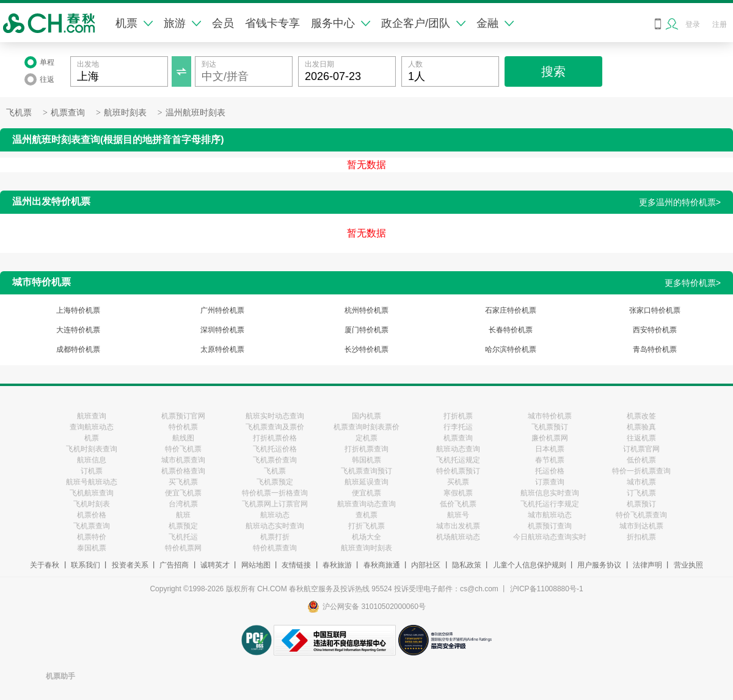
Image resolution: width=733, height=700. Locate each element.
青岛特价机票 (655, 349)
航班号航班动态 (92, 482)
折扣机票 (641, 537)
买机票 (458, 482)
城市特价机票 (550, 416)
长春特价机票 (511, 330)
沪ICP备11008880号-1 (547, 589)
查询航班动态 (92, 427)
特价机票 (183, 427)
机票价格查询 (183, 471)
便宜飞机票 (183, 493)
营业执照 (688, 565)
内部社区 (426, 565)
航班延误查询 (366, 482)
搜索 (553, 71)
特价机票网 (183, 548)
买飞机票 (183, 482)
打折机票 (458, 416)
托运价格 (550, 471)
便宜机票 (366, 493)
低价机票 (641, 460)
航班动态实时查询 (275, 526)
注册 (720, 24)
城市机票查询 (183, 460)
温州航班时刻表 (195, 113)
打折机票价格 (275, 438)
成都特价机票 (78, 349)
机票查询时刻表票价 (366, 427)
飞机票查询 (92, 526)
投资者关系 (130, 565)
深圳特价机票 (222, 330)
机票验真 (641, 427)
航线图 (183, 438)
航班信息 (92, 460)
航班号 (458, 515)
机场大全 (366, 537)
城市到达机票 (641, 526)
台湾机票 (183, 504)
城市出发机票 (458, 526)
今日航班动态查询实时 (550, 537)
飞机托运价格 (275, 449)
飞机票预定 (275, 482)
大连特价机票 (78, 330)
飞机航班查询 (92, 493)
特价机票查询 (275, 548)
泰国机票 (92, 548)
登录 (693, 24)
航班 (183, 515)
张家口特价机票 (655, 310)
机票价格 (92, 515)
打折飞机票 (366, 526)
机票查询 (68, 113)
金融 (495, 23)
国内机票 (366, 416)
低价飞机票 (458, 504)
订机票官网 (641, 449)
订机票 (92, 471)
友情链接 (296, 565)
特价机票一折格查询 (275, 493)
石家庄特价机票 (511, 310)
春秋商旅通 (382, 565)
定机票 (366, 438)
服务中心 (341, 23)
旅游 (182, 23)
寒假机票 (458, 493)
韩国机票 (366, 460)
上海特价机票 (78, 310)
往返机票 (641, 438)
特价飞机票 (183, 449)
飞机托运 (183, 537)
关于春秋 (45, 565)
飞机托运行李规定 (550, 504)
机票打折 (275, 537)
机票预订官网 (183, 416)
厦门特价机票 (366, 330)
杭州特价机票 (366, 310)
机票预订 (641, 504)
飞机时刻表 (92, 504)
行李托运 (458, 427)
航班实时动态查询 (275, 416)
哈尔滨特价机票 (511, 349)
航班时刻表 (125, 113)
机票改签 (641, 416)
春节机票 (550, 460)
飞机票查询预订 (366, 471)
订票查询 (550, 482)
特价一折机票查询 (641, 471)
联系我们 (86, 565)
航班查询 (92, 416)
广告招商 (174, 565)
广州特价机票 (222, 310)
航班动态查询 (458, 449)
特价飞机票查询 (641, 515)
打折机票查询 (366, 449)
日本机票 (550, 449)
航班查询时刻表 (366, 548)
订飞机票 (641, 493)
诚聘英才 (215, 565)
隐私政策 (467, 565)
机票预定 (183, 526)
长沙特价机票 (366, 349)
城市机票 (641, 482)
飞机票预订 (550, 427)
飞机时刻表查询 (92, 449)
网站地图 (256, 565)
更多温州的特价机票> (680, 202)
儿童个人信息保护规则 (530, 565)
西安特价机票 (655, 330)
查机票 (366, 515)
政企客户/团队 (423, 23)
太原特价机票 (222, 349)
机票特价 (92, 537)
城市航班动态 (550, 515)
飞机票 (19, 113)
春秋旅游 (337, 565)
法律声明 (647, 565)
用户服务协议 (599, 565)
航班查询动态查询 (366, 504)
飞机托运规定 (458, 460)
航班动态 (275, 515)
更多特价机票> (693, 283)
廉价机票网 (550, 438)
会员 (223, 23)
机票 (134, 23)
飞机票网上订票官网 (275, 504)
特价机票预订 (458, 471)
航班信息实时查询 (550, 493)
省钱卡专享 (272, 23)
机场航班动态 (458, 537)
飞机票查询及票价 (275, 427)
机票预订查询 (550, 526)
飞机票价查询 (275, 460)
